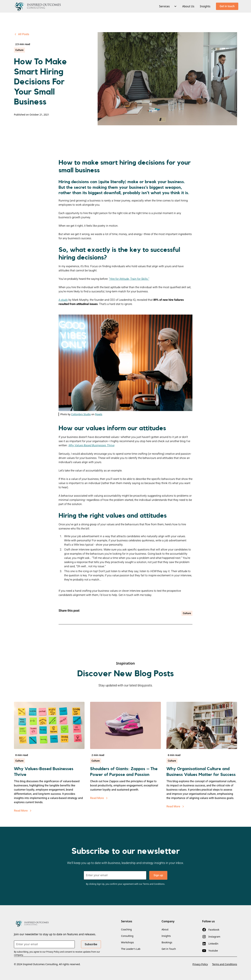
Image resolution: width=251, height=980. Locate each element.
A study (63, 300)
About (165, 929)
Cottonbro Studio (81, 414)
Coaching (126, 929)
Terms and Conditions (225, 964)
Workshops (127, 942)
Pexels (99, 414)
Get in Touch (169, 949)
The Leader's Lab (131, 949)
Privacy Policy (200, 964)
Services (164, 6)
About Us (188, 6)
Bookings (167, 942)
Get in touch (227, 6)
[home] (38, 6)
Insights (205, 6)
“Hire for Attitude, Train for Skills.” (129, 279)
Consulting (127, 936)
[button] (167, 6)
